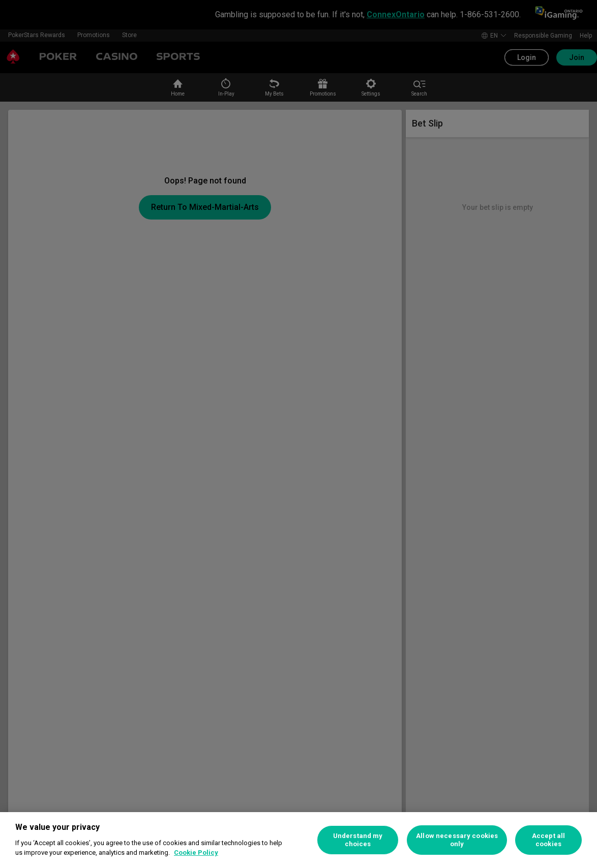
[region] (298, 840)
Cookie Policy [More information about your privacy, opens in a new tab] (196, 852)
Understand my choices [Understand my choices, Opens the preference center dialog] (358, 840)
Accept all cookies (548, 840)
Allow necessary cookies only (457, 840)
